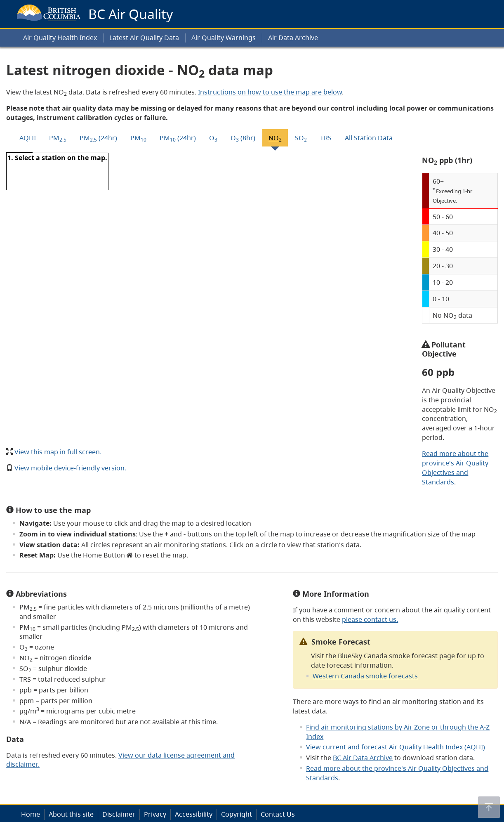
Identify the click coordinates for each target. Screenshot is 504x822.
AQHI (28, 138)
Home (31, 814)
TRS (326, 138)
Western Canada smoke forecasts (365, 676)
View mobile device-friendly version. (70, 468)
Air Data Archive (293, 38)
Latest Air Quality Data (144, 38)
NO (275, 138)
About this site (71, 814)
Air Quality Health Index (60, 38)
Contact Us (278, 814)
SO (301, 138)
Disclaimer (119, 814)
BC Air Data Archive (363, 758)
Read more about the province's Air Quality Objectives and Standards (455, 468)
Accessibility (194, 814)
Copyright (237, 814)
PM (58, 138)
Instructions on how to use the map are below (270, 92)
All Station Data (369, 138)
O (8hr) (243, 138)
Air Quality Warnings (224, 38)
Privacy (155, 814)
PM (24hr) (98, 138)
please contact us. (370, 619)
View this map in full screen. (58, 452)
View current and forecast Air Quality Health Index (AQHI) (396, 747)
